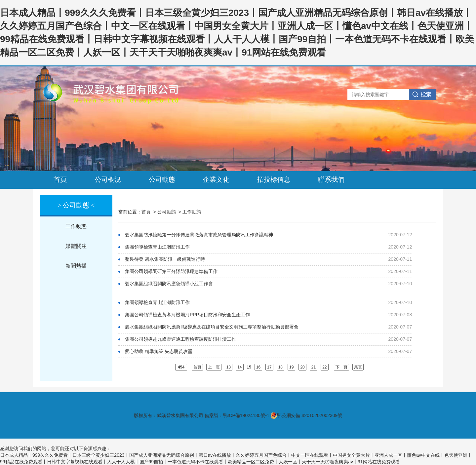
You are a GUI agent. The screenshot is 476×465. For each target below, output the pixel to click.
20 (302, 367)
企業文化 (216, 179)
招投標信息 (274, 179)
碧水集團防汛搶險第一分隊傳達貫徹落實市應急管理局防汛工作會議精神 (199, 235)
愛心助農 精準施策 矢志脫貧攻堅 (159, 351)
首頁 (60, 179)
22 (324, 367)
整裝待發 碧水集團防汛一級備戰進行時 (165, 259)
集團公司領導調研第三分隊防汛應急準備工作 (171, 271)
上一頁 (214, 367)
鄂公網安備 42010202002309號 (306, 415)
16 (258, 367)
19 (291, 367)
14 (239, 367)
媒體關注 (76, 246)
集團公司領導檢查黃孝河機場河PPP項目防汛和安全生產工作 (187, 315)
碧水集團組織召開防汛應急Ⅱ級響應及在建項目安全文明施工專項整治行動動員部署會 (212, 327)
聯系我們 (331, 179)
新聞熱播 (76, 266)
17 (269, 367)
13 (229, 367)
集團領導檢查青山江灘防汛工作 (157, 247)
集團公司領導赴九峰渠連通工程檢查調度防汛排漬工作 (180, 339)
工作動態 (76, 226)
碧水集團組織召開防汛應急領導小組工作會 (169, 284)
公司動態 (162, 179)
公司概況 (108, 179)
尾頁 (358, 367)
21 (314, 367)
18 (280, 367)
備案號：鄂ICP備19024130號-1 (237, 415)
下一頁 (341, 367)
